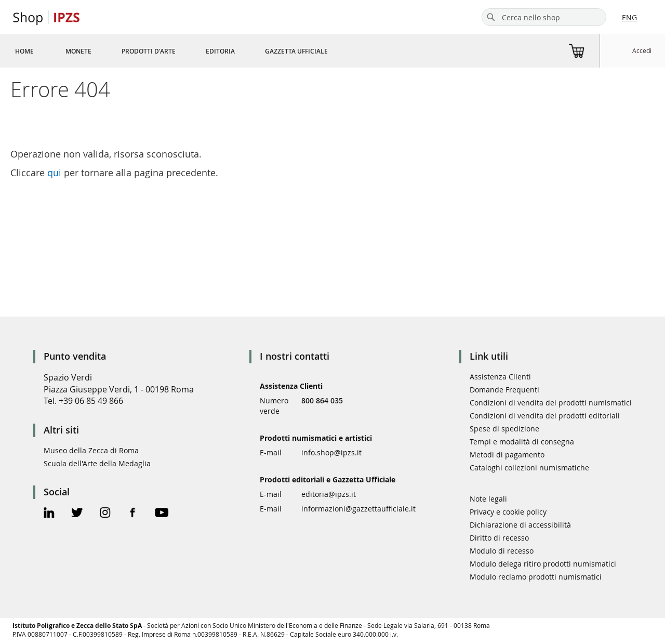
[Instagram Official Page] (105, 514)
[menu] (184, 51)
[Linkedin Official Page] (49, 514)
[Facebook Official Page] (133, 514)
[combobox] (544, 17)
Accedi (642, 50)
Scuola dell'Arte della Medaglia (97, 463)
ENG (629, 17)
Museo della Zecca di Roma (91, 450)
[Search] (491, 17)
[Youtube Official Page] (162, 514)
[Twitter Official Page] (77, 514)
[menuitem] (24, 51)
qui (54, 173)
